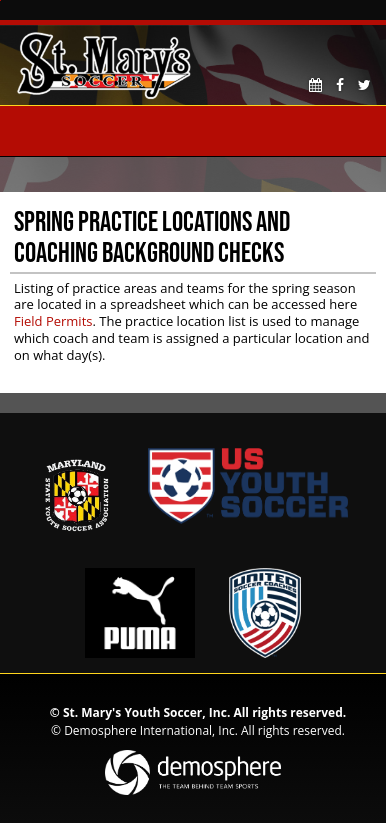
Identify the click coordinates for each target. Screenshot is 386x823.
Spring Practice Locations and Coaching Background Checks (152, 236)
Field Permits (53, 321)
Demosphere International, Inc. (151, 730)
